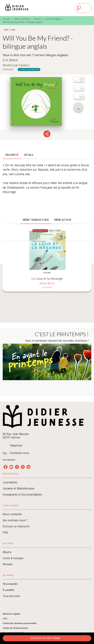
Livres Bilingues (53, 19)
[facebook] (6, 467)
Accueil (6, 19)
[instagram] (17, 467)
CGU (5, 619)
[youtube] (11, 467)
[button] (29, 70)
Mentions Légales (12, 614)
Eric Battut (10, 60)
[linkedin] (28, 467)
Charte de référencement (15, 628)
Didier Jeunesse (22, 19)
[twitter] (23, 467)
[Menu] (83, 8)
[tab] (12, 155)
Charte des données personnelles (20, 623)
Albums (38, 19)
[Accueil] (17, 8)
